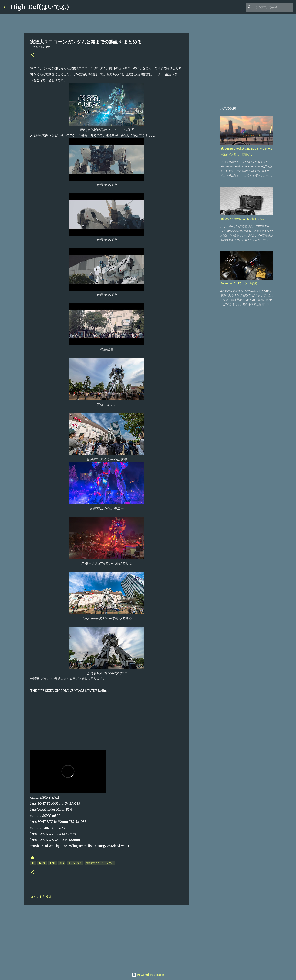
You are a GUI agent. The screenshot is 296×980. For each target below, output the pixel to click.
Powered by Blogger (148, 975)
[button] (32, 55)
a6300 (42, 863)
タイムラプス (75, 863)
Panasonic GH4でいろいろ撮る (239, 283)
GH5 (62, 863)
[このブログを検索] (273, 7)
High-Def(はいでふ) (40, 7)
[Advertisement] (107, 937)
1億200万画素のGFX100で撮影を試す (243, 219)
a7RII (52, 863)
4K (33, 863)
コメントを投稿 (41, 897)
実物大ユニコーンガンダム (100, 863)
